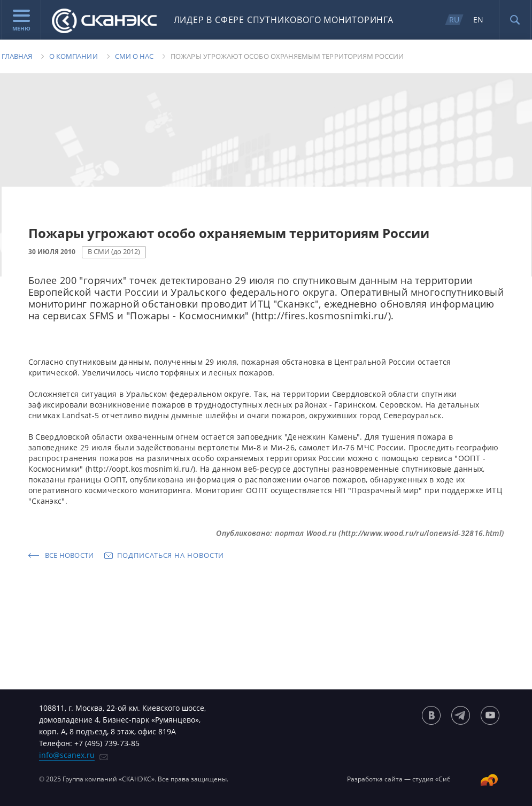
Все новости (70, 555)
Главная (17, 56)
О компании (74, 56)
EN (478, 20)
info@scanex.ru (67, 755)
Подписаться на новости (171, 555)
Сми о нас (134, 56)
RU (454, 20)
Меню (21, 21)
